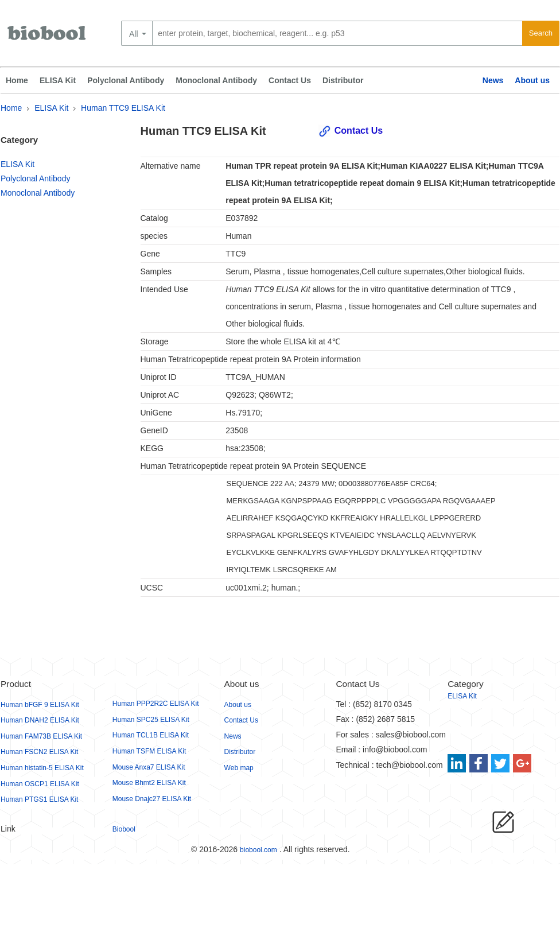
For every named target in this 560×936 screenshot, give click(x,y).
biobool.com (258, 850)
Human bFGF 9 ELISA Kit (40, 705)
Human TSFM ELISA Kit (149, 751)
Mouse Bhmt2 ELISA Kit (149, 783)
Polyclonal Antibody (126, 80)
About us (532, 80)
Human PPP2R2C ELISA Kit (156, 704)
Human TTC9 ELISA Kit (123, 108)
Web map (239, 768)
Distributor (343, 80)
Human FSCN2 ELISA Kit (39, 752)
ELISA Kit (58, 80)
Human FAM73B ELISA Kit (41, 736)
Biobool (124, 829)
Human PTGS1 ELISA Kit (39, 799)
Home (17, 80)
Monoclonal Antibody (216, 80)
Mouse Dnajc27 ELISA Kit (152, 799)
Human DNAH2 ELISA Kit (40, 720)
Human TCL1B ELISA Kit (151, 735)
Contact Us (290, 80)
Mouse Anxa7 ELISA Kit (149, 767)
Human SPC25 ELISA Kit (151, 720)
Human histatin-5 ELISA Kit (42, 768)
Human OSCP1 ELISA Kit (40, 784)
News (493, 80)
